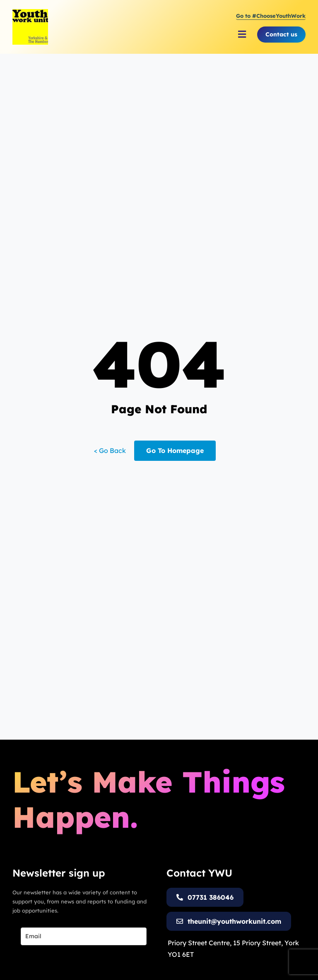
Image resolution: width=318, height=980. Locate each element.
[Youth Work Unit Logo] (30, 12)
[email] (84, 936)
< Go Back (110, 450)
